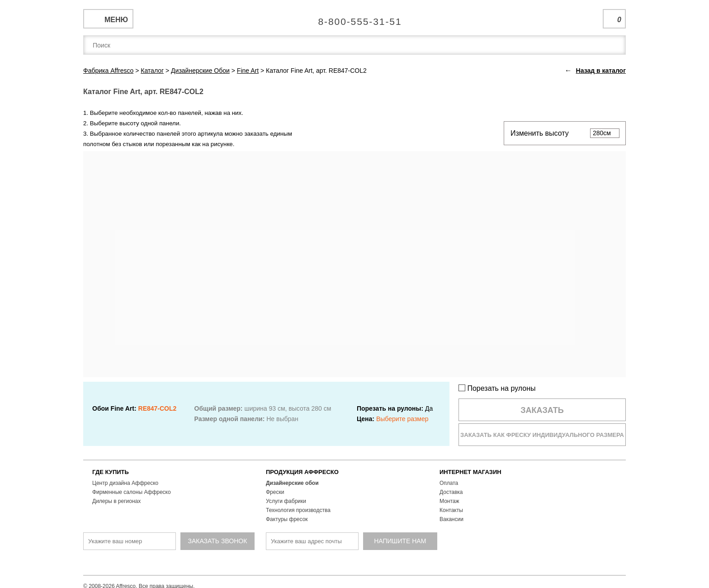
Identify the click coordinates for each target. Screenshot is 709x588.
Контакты (451, 510)
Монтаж (449, 501)
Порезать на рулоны (497, 388)
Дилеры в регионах (116, 501)
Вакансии (451, 519)
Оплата (449, 483)
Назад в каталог (601, 71)
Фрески (275, 492)
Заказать (542, 410)
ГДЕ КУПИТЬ (111, 472)
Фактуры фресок (287, 519)
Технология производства (298, 510)
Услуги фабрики (286, 501)
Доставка (451, 492)
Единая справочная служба (355, 18)
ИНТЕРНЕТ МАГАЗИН (470, 472)
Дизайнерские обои (292, 483)
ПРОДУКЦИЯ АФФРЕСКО (302, 472)
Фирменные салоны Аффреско (132, 492)
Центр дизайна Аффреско (125, 483)
